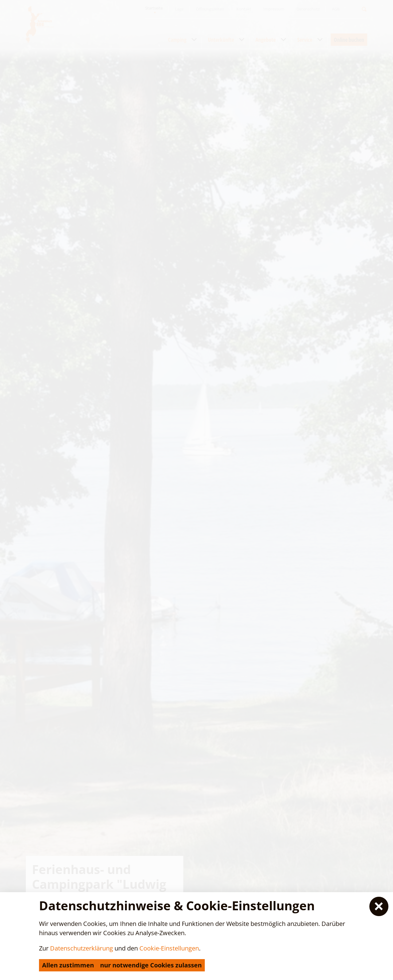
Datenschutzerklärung (82, 948)
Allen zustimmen (68, 965)
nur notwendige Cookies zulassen (151, 965)
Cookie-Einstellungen (169, 948)
